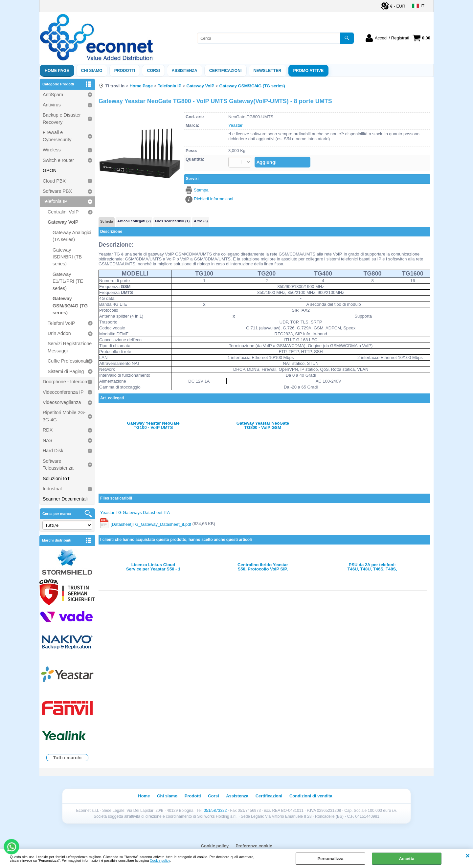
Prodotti (125, 71)
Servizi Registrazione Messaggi (70, 347)
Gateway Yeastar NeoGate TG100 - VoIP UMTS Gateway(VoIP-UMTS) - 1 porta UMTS (153, 425)
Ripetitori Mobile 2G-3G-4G (64, 416)
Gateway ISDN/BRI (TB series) (67, 257)
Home (144, 796)
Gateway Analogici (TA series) (72, 236)
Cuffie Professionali (68, 361)
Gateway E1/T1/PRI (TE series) (68, 281)
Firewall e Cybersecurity (57, 136)
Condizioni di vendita (311, 796)
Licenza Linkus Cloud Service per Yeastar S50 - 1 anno (153, 567)
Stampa (201, 190)
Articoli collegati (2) (134, 221)
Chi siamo (92, 71)
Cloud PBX (54, 181)
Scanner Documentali (65, 499)
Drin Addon (59, 333)
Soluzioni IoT (56, 479)
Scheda (107, 221)
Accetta (407, 859)
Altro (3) (201, 221)
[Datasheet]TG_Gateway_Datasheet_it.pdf (151, 524)
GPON (50, 170)
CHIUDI (468, 856)
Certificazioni (225, 71)
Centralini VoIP (63, 212)
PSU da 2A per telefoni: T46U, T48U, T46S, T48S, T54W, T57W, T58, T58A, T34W (372, 567)
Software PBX (57, 191)
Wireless (52, 150)
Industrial (52, 489)
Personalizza (331, 859)
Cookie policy (160, 861)
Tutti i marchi (68, 758)
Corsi (153, 71)
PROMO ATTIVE (309, 71)
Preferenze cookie (254, 846)
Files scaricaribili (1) (172, 221)
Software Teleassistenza (58, 465)
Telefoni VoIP (61, 323)
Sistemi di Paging (66, 371)
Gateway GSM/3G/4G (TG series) (70, 306)
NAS (47, 440)
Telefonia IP (55, 201)
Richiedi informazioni (214, 199)
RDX (48, 430)
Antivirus (52, 105)
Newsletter (268, 71)
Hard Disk (53, 451)
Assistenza (237, 796)
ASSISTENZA (185, 71)
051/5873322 (215, 811)
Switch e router (58, 160)
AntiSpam (53, 95)
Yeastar (236, 125)
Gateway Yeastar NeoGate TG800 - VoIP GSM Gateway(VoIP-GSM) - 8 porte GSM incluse (263, 425)
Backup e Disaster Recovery (62, 118)
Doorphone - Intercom (66, 382)
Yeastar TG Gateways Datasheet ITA (135, 512)
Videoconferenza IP (63, 392)
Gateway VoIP (63, 222)
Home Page (57, 71)
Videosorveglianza (62, 402)
